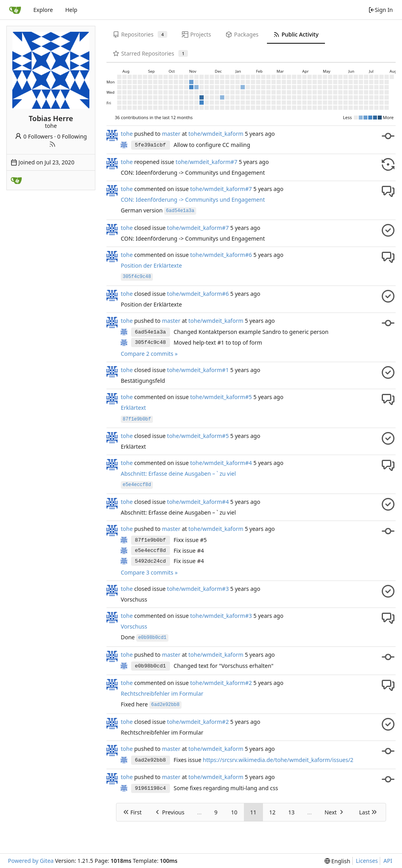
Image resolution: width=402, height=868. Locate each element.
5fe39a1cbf (151, 145)
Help (71, 10)
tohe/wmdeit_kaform (216, 134)
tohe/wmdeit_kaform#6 (221, 255)
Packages (242, 34)
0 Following (72, 136)
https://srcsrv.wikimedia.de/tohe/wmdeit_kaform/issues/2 (278, 760)
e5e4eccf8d (151, 551)
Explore (43, 10)
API (388, 861)
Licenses (367, 861)
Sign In (381, 10)
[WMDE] (16, 180)
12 (273, 812)
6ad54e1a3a (151, 332)
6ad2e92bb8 (151, 760)
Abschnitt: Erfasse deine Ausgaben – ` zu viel (178, 474)
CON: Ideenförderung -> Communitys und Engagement (193, 200)
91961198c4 (151, 788)
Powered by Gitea (31, 861)
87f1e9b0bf (151, 540)
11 (253, 812)
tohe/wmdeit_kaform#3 (198, 589)
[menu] (337, 861)
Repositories (140, 34)
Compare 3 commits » (149, 572)
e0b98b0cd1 (151, 666)
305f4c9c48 (151, 342)
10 (234, 812)
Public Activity (296, 34)
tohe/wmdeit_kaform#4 (221, 463)
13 (292, 812)
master (171, 134)
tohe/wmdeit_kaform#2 (221, 683)
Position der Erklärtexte (151, 265)
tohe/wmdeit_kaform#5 (221, 397)
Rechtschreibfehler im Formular (162, 693)
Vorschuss (134, 626)
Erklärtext (133, 408)
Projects (196, 34)
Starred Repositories (150, 53)
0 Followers (34, 136)
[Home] (15, 10)
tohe (127, 134)
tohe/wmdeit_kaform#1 (198, 370)
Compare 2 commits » (149, 354)
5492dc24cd (151, 561)
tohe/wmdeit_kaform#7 (206, 162)
